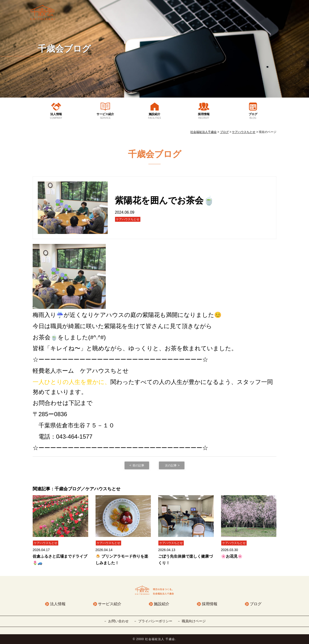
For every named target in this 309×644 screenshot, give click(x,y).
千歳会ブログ (64, 49)
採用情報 (204, 116)
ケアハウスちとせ (128, 219)
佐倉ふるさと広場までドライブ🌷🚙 (60, 560)
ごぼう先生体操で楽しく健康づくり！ (185, 560)
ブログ (253, 116)
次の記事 (171, 465)
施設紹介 (154, 116)
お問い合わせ (118, 621)
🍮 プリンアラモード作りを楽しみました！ (122, 560)
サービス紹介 (105, 116)
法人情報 (56, 116)
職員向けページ (194, 621)
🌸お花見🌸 (232, 556)
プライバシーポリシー (155, 621)
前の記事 (138, 465)
